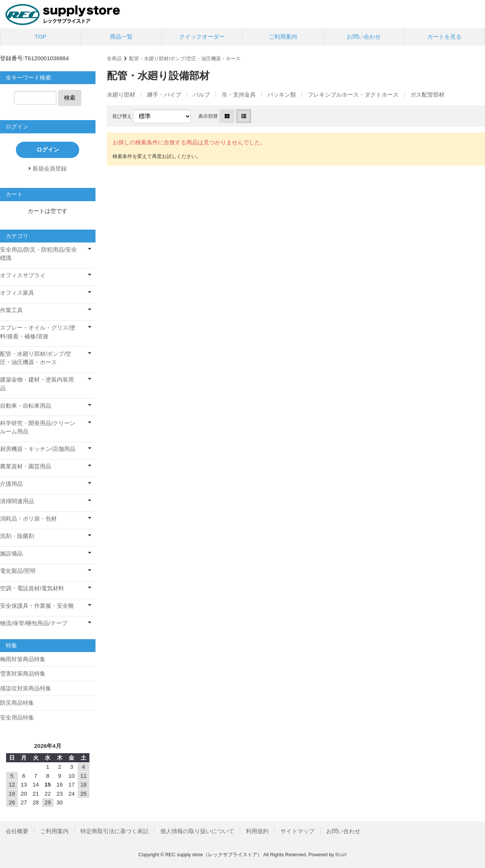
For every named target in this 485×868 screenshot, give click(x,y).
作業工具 (11, 310)
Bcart (341, 855)
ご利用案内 (283, 37)
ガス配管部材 (427, 95)
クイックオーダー (202, 37)
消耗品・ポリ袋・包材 (28, 518)
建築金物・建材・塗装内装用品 (37, 384)
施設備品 (11, 553)
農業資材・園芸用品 (26, 466)
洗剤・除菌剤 (17, 536)
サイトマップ (297, 831)
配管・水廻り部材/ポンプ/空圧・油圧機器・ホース (185, 59)
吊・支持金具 (239, 95)
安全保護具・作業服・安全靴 (37, 606)
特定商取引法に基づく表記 (114, 831)
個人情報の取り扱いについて (197, 831)
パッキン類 (282, 95)
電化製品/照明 (18, 571)
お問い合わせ (364, 37)
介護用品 (11, 484)
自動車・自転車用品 (26, 406)
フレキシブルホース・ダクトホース (353, 95)
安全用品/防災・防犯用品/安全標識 (38, 254)
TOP (41, 37)
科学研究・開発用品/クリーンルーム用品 (38, 427)
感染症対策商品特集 (26, 688)
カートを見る (444, 37)
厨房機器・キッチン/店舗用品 (38, 449)
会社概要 (17, 831)
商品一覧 (121, 37)
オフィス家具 (17, 293)
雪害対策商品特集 (23, 673)
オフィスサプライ (23, 275)
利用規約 (257, 831)
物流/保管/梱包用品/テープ (34, 623)
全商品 (114, 59)
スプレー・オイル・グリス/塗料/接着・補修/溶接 (38, 332)
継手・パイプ (164, 95)
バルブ (201, 95)
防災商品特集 (17, 703)
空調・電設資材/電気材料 (32, 588)
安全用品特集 (17, 717)
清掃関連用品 (17, 501)
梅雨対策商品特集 (23, 659)
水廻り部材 (121, 95)
